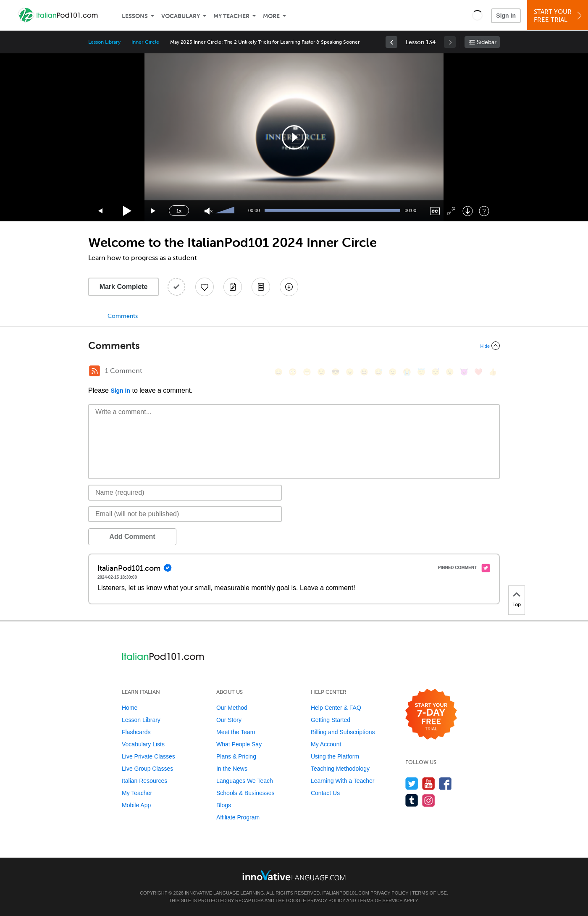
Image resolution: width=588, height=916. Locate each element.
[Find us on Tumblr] (412, 800)
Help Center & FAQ (336, 708)
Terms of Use (429, 893)
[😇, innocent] (421, 372)
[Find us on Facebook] (445, 783)
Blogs (224, 805)
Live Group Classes (147, 769)
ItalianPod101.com (346, 893)
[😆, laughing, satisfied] (364, 372)
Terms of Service (380, 900)
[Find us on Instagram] (429, 800)
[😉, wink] (393, 372)
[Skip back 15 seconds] (101, 211)
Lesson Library (104, 42)
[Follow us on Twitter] (412, 783)
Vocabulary (181, 16)
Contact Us (325, 793)
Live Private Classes (148, 756)
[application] (294, 137)
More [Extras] (271, 16)
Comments (123, 316)
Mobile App (136, 805)
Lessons (135, 16)
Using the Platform (335, 756)
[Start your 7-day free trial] (431, 715)
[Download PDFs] (261, 287)
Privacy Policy (389, 893)
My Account (326, 744)
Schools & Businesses (245, 793)
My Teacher (231, 16)
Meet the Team (236, 732)
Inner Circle (145, 42)
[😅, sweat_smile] (378, 372)
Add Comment (132, 537)
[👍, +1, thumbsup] (493, 372)
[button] (477, 15)
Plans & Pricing (236, 756)
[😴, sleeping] (436, 372)
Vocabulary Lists (143, 744)
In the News (232, 769)
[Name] (185, 493)
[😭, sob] (407, 372)
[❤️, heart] (478, 372)
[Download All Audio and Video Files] (289, 287)
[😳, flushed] (293, 372)
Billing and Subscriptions (343, 732)
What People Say (239, 744)
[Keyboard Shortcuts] (484, 211)
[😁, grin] (307, 372)
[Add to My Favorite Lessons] (205, 287)
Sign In (506, 16)
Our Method (232, 708)
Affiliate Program (238, 817)
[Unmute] (209, 211)
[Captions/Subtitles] (435, 211)
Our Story (229, 720)
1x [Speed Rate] (179, 211)
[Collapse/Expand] (294, 346)
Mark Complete (124, 287)
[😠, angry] (350, 372)
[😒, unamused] (321, 372)
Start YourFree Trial (559, 16)
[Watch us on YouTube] (429, 783)
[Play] (127, 211)
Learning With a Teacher (343, 781)
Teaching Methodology (340, 769)
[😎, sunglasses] (336, 372)
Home (130, 708)
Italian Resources (144, 781)
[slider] (226, 211)
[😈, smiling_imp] (464, 372)
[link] (391, 42)
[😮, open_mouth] (450, 372)
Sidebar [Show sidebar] (487, 42)
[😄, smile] (278, 372)
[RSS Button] (94, 371)
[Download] (468, 211)
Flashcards (136, 732)
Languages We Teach (245, 781)
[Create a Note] (233, 287)
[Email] (185, 514)
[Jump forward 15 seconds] (154, 211)
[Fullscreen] (451, 211)
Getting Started (331, 720)
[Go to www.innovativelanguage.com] (294, 875)
